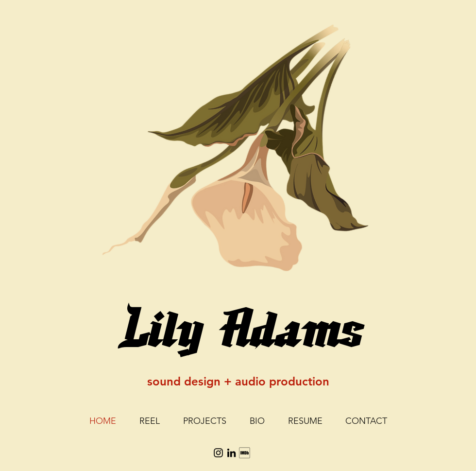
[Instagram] (218, 453)
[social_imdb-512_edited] (245, 453)
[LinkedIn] (231, 453)
